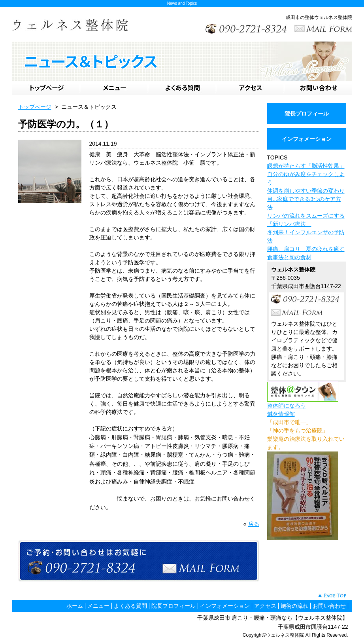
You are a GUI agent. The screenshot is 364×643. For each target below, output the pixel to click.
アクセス (265, 606)
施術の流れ (294, 606)
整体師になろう (287, 406)
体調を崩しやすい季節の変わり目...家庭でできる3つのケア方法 (306, 199)
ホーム (75, 606)
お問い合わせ (329, 606)
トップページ (35, 107)
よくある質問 (130, 606)
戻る (254, 524)
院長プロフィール (307, 114)
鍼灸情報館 (281, 414)
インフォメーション (307, 139)
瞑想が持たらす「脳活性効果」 (306, 166)
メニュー (98, 606)
